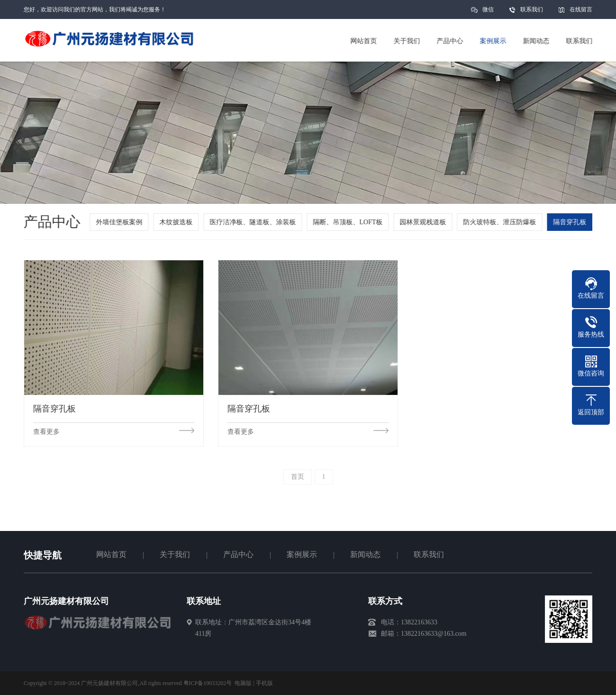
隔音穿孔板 (572, 222)
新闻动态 (365, 554)
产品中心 (238, 554)
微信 (488, 13)
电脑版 (243, 683)
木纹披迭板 (179, 222)
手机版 (264, 683)
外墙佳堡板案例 (122, 222)
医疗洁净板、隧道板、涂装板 (255, 222)
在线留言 (581, 9)
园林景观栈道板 (426, 222)
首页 (298, 477)
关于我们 (175, 554)
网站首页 (111, 554)
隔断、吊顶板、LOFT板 (350, 222)
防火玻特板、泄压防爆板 (502, 222)
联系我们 (532, 9)
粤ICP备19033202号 (208, 683)
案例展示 (302, 554)
